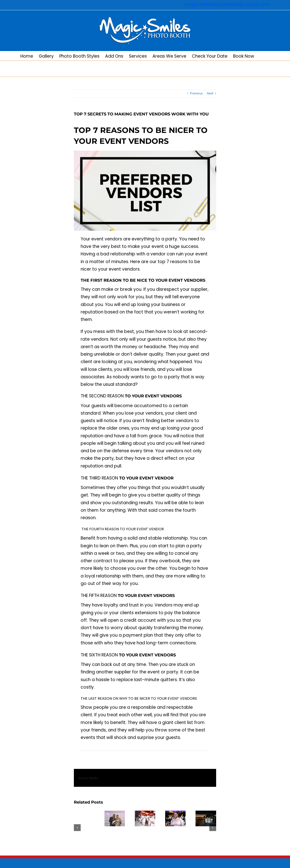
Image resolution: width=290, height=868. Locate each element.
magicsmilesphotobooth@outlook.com (227, 4)
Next (210, 93)
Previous (196, 93)
